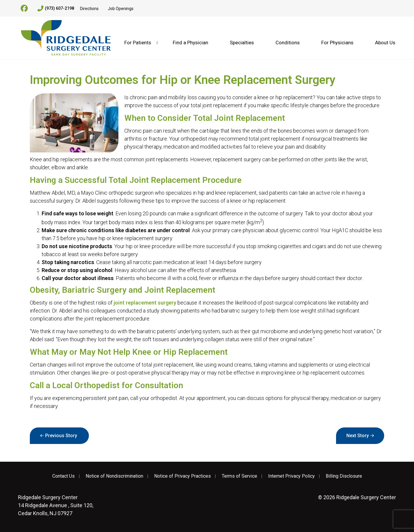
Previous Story (61, 436)
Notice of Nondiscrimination (114, 476)
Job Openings (121, 9)
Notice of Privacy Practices (182, 476)
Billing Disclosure (344, 476)
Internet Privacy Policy (291, 476)
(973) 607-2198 (56, 9)
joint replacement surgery (145, 303)
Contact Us (63, 476)
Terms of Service (239, 476)
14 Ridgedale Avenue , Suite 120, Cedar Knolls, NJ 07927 (56, 505)
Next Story (358, 436)
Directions (89, 9)
